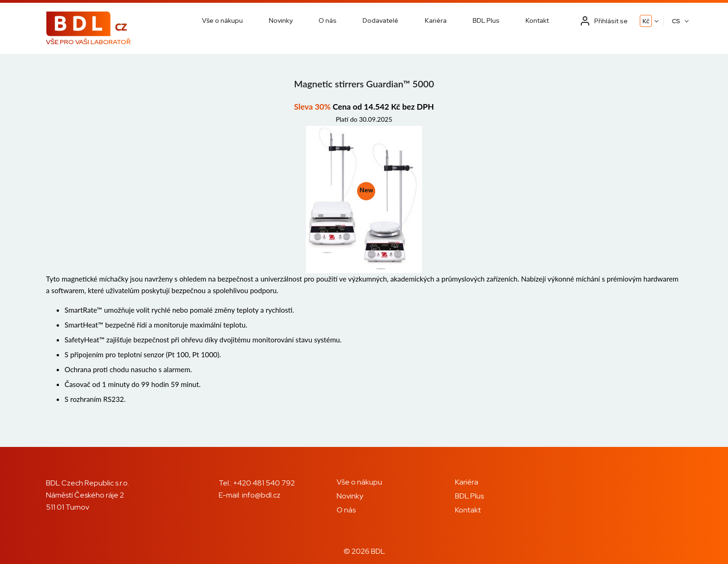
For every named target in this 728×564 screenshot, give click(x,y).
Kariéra (436, 20)
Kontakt (537, 20)
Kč (646, 21)
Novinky (281, 20)
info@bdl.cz (261, 495)
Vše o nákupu (222, 20)
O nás (328, 20)
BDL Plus (486, 20)
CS (676, 21)
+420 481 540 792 (264, 483)
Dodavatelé (380, 20)
